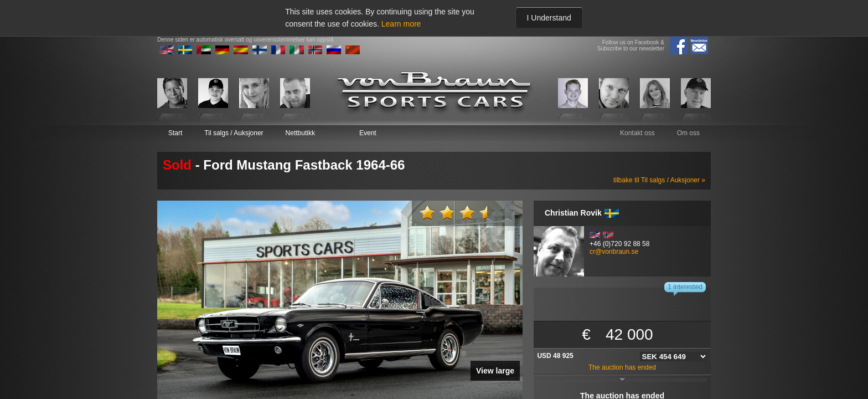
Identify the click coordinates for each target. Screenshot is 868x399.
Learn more (401, 24)
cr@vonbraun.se (614, 252)
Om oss (688, 133)
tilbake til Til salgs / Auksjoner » (659, 180)
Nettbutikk (300, 133)
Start (175, 133)
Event (368, 133)
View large (495, 371)
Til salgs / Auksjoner (234, 133)
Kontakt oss (637, 133)
